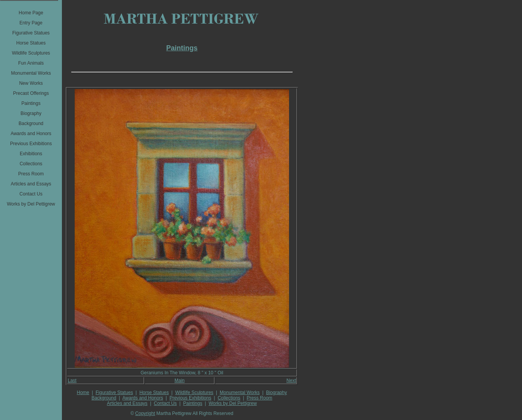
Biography (276, 393)
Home (83, 393)
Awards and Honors (143, 398)
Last (72, 381)
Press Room (260, 398)
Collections (229, 398)
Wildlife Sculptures (194, 393)
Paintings (193, 403)
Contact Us (165, 403)
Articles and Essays (127, 403)
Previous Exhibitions (190, 398)
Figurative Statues (114, 393)
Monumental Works (240, 393)
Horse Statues (154, 393)
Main (180, 381)
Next (291, 381)
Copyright (145, 413)
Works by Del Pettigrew (233, 403)
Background (104, 398)
